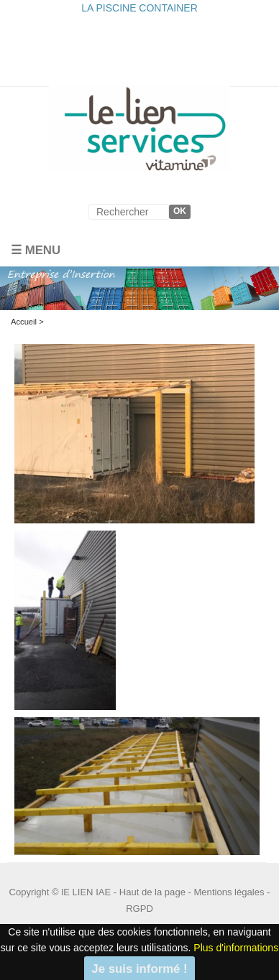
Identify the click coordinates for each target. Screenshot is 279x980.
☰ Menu (36, 250)
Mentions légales (229, 892)
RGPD (139, 909)
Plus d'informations (236, 948)
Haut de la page (152, 892)
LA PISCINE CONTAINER (139, 8)
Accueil (24, 322)
